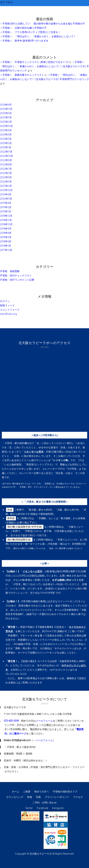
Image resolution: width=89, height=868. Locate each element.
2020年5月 (6, 199)
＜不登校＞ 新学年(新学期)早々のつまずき (24, 41)
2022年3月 (6, 182)
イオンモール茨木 (34, 452)
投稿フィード (7, 305)
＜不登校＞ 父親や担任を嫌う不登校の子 (23, 28)
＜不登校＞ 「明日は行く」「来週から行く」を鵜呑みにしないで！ (38, 36)
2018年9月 (6, 229)
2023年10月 (6, 126)
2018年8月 (6, 233)
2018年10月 (6, 224)
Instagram (58, 808)
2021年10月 (6, 190)
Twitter (29, 808)
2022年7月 (6, 169)
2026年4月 (6, 105)
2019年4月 (6, 203)
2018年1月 (6, 246)
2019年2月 (6, 207)
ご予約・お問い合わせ (44, 802)
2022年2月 (6, 186)
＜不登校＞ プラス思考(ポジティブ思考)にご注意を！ (30, 32)
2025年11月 (6, 109)
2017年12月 (6, 250)
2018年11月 (6, 220)
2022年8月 (6, 164)
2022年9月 (6, 160)
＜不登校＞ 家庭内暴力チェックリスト (22, 75)
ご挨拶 (27, 792)
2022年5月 (6, 173)
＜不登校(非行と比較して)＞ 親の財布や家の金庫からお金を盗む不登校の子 (43, 24)
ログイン (5, 301)
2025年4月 (6, 113)
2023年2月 (6, 143)
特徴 (30, 797)
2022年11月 (6, 152)
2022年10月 (6, 156)
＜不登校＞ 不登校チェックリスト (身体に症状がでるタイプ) (34, 62)
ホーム (15, 792)
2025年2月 (6, 122)
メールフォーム (44, 721)
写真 (38, 797)
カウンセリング (15, 797)
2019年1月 (6, 211)
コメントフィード (10, 310)
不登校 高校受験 (10, 271)
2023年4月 (6, 135)
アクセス (78, 797)
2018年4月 (6, 241)
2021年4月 (6, 194)
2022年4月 (6, 177)
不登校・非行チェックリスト (16, 275)
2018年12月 (6, 216)
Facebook (42, 808)
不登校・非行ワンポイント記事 (17, 280)
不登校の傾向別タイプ (65, 792)
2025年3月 (6, 117)
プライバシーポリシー (57, 797)
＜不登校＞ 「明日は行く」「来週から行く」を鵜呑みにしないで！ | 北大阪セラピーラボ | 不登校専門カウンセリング (44, 66)
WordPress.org (8, 314)
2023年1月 (6, 147)
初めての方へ (42, 792)
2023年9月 (6, 130)
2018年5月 (6, 237)
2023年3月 (6, 139)
